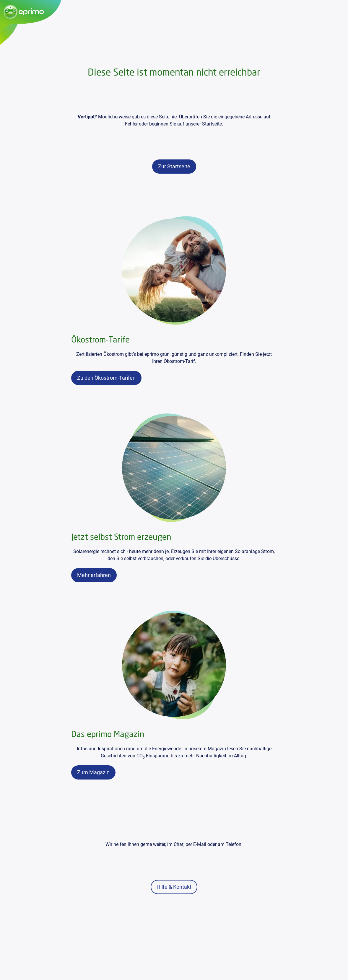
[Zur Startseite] (31, 12)
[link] (174, 167)
